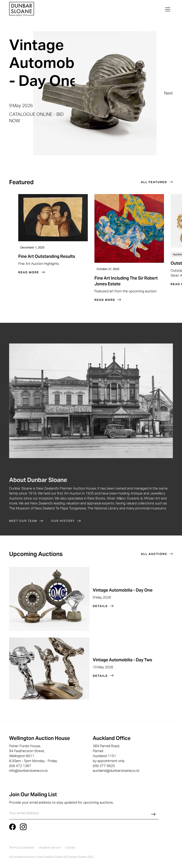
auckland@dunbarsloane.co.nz (116, 771)
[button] (168, 9)
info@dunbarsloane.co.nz (28, 771)
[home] (22, 9)
